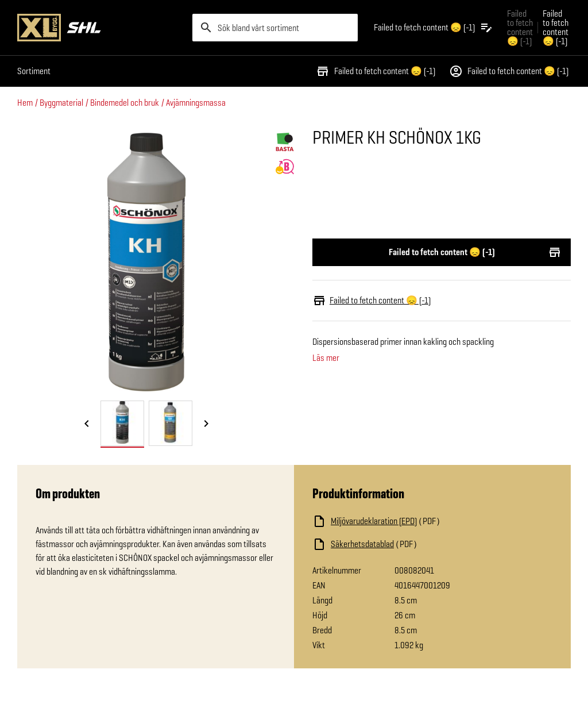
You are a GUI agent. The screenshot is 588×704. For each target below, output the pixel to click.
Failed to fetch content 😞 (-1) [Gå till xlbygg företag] (520, 27)
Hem (25, 103)
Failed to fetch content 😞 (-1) (376, 71)
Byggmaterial (61, 103)
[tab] (122, 423)
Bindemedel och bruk (125, 103)
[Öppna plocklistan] (434, 28)
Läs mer (326, 358)
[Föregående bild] (87, 424)
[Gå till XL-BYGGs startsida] (100, 28)
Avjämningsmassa (196, 103)
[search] (275, 28)
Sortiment (34, 71)
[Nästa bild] (206, 424)
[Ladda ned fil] (427, 521)
